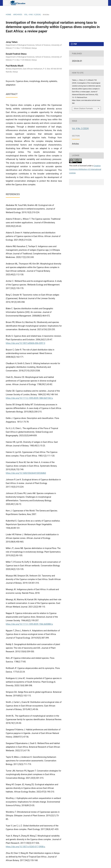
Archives (18, 15)
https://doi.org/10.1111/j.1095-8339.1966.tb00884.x (29, 624)
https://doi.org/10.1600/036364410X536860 (26, 473)
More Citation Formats (83, 108)
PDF (75, 44)
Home (8, 15)
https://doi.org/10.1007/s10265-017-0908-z (25, 847)
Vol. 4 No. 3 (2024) (32, 15)
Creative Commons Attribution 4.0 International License (85, 169)
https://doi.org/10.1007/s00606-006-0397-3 (25, 343)
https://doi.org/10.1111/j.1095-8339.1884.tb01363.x (29, 398)
